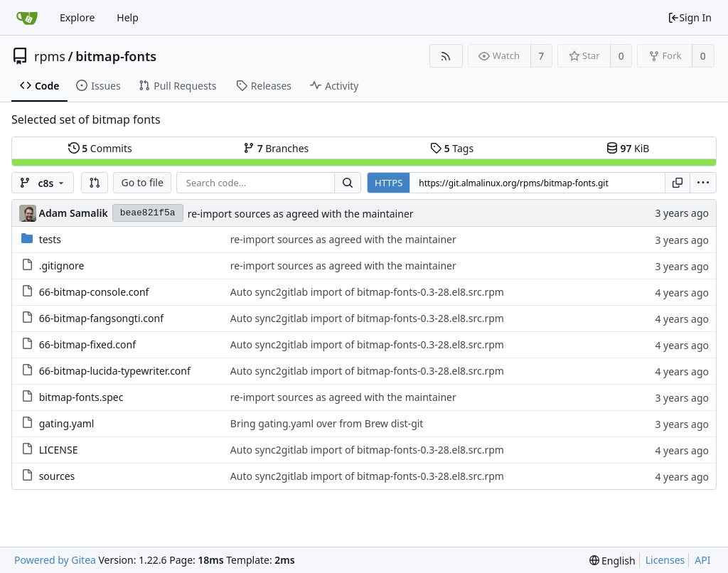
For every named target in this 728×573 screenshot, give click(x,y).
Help (128, 17)
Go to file (142, 182)
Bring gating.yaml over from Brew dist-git (327, 423)
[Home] (27, 18)
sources (57, 476)
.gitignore (62, 266)
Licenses (665, 560)
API (702, 560)
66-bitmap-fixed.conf (87, 344)
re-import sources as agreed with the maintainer (301, 214)
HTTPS (389, 183)
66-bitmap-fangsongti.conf (101, 318)
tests (50, 239)
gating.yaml (67, 423)
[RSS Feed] (446, 56)
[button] (95, 183)
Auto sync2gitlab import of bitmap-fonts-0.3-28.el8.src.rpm (367, 292)
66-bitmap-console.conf (94, 292)
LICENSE (59, 450)
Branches (276, 148)
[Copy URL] (678, 183)
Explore (77, 17)
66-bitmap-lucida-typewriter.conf (115, 371)
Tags (452, 148)
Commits (100, 148)
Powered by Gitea (55, 560)
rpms (50, 56)
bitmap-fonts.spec (81, 397)
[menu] (703, 183)
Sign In (690, 17)
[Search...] (348, 183)
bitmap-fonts (116, 56)
